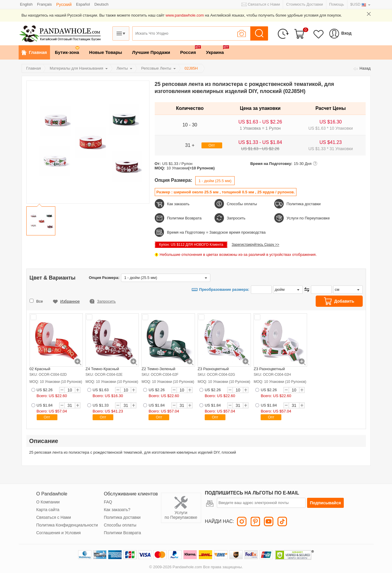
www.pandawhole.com (185, 15)
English (26, 4)
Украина (215, 52)
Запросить (236, 218)
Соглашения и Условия (59, 533)
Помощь (337, 4)
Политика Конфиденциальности (67, 525)
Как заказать (178, 204)
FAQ (108, 502)
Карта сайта (48, 510)
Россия (188, 52)
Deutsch (101, 4)
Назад (365, 68)
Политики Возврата (184, 218)
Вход (347, 33)
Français (44, 4)
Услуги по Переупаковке (308, 218)
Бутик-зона (67, 52)
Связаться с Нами (264, 4)
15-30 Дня (303, 164)
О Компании (48, 502)
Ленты (122, 68)
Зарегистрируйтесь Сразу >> (255, 245)
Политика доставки (304, 204)
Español (83, 4)
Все (40, 301)
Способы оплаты (242, 204)
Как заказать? (117, 510)
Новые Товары (105, 52)
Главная (38, 52)
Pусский (64, 4)
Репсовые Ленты (156, 68)
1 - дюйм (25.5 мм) (215, 181)
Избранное (70, 301)
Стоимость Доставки (304, 4)
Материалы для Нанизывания (76, 68)
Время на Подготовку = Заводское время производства (216, 232)
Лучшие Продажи (151, 52)
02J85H (191, 68)
